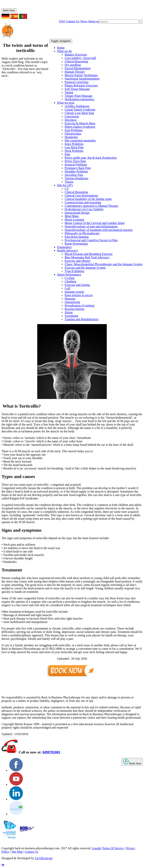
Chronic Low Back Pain (79, 113)
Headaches (71, 137)
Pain (67, 154)
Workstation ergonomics (80, 99)
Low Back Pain (74, 147)
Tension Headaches (77, 178)
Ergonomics (64, 247)
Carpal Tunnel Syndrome (80, 110)
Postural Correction (77, 82)
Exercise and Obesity (78, 261)
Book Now (9, 10)
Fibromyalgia (73, 134)
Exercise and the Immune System (85, 268)
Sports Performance (69, 275)
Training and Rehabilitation (82, 319)
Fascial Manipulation (78, 68)
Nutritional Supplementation (82, 79)
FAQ (62, 21)
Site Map (17, 852)
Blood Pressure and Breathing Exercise (89, 254)
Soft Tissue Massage (77, 89)
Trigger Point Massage (79, 96)
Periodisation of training (80, 305)
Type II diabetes (75, 271)
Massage (70, 299)
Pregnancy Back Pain (78, 168)
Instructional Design (77, 213)
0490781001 (15, 7)
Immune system (74, 292)
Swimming (71, 316)
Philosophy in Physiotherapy (82, 233)
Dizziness (71, 120)
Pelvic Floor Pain (75, 161)
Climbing (70, 281)
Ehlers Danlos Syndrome (80, 127)
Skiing (69, 312)
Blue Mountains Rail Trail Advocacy (87, 257)
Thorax (69, 182)
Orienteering (72, 302)
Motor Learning (74, 220)
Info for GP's (65, 185)
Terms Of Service (113, 848)
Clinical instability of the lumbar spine (88, 199)
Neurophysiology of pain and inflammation (91, 226)
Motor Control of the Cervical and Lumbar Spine (95, 223)
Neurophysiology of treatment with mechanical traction (99, 230)
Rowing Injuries (75, 309)
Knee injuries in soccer (79, 295)
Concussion (72, 116)
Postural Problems (76, 165)
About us (93, 21)
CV (67, 189)
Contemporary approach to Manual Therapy (92, 206)
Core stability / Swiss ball (80, 58)
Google (96, 848)
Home (61, 48)
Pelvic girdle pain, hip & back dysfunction (91, 158)
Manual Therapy (75, 72)
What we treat (66, 103)
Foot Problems (74, 130)
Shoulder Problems (76, 171)
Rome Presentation (76, 244)
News (84, 21)
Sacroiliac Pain (74, 175)
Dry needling (73, 65)
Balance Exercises (76, 55)
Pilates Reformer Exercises (81, 85)
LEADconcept (44, 858)
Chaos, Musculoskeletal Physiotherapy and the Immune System (104, 264)
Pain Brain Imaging (77, 237)
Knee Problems (74, 144)
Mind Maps (72, 216)
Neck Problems (74, 151)
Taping (69, 92)
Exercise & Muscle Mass (80, 123)
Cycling (70, 278)
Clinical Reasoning (76, 61)
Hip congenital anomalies (80, 140)
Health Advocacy (68, 250)
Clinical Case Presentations (81, 195)
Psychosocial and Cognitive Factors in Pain (91, 240)
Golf (68, 288)
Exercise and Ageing (77, 285)
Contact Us (73, 21)
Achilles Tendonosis (77, 106)
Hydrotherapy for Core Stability (84, 209)
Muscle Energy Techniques (81, 75)
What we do (64, 51)
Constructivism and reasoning (83, 202)
